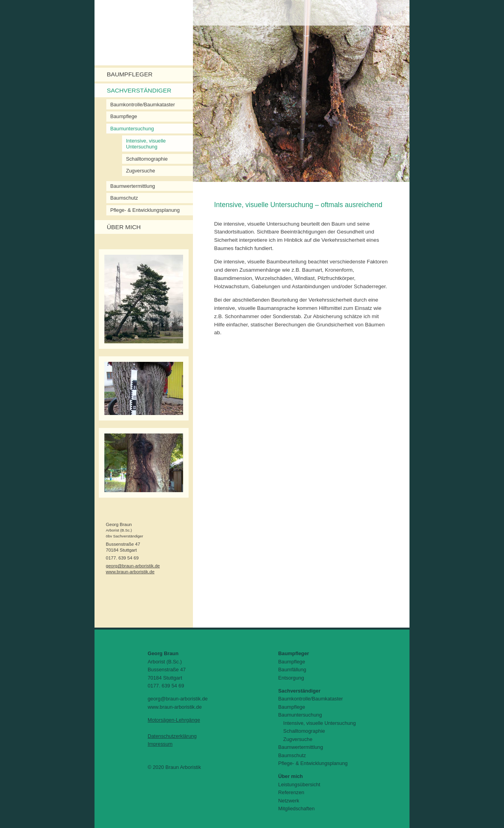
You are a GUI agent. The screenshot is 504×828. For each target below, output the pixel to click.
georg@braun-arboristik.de (133, 566)
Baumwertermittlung (133, 186)
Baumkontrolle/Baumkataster (143, 105)
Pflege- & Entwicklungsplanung (145, 210)
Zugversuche (141, 171)
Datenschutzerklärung (172, 736)
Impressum (160, 744)
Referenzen (291, 792)
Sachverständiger (139, 90)
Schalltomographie (147, 159)
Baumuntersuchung (132, 129)
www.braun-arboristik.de (130, 572)
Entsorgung (291, 678)
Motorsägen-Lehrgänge (174, 720)
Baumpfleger (130, 74)
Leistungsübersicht (299, 784)
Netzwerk (289, 801)
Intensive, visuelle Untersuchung (146, 144)
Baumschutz (124, 198)
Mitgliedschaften (296, 809)
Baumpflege (124, 116)
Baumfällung (292, 670)
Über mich (124, 227)
